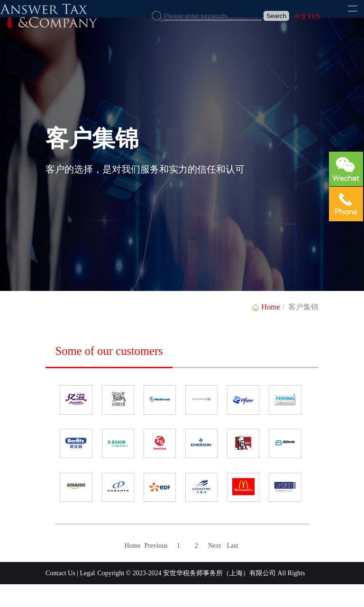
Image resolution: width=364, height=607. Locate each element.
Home (132, 546)
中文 (300, 17)
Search (276, 16)
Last (233, 546)
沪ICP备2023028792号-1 (159, 595)
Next (214, 546)
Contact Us (60, 573)
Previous (156, 546)
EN (316, 17)
